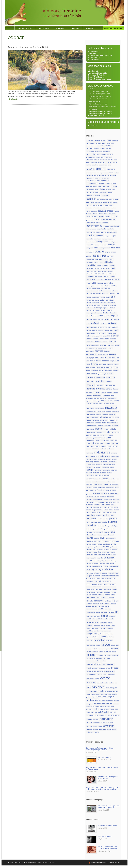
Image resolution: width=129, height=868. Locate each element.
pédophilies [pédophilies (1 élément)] (104, 561)
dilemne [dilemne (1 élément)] (106, 277)
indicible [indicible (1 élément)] (109, 412)
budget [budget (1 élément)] (115, 203)
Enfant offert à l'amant (95, 77)
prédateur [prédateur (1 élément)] (100, 549)
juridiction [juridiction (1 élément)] (89, 438)
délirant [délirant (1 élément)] (103, 297)
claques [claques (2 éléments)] (101, 216)
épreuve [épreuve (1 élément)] (96, 729)
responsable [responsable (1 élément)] (112, 584)
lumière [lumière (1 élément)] (108, 443)
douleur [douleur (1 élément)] (102, 286)
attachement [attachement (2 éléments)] (91, 181)
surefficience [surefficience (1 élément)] (96, 628)
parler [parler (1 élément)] (88, 522)
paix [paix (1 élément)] (115, 512)
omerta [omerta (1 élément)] (94, 512)
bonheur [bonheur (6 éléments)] (91, 199)
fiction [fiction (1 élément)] (97, 358)
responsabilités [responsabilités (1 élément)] (103, 584)
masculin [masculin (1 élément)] (97, 462)
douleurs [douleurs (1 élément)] (108, 286)
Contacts (90, 28)
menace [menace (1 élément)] (89, 467)
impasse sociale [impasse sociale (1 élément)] (109, 403)
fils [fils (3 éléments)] (110, 358)
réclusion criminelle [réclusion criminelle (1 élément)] (98, 595)
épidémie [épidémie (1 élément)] (89, 729)
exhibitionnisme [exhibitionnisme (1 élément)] (104, 339)
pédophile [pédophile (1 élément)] (100, 558)
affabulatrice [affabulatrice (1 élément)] (104, 149)
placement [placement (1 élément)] (111, 535)
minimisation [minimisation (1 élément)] (106, 470)
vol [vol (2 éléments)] (96, 712)
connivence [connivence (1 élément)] (98, 239)
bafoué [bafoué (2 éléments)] (114, 186)
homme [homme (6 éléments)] (91, 385)
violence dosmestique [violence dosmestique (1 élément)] (93, 694)
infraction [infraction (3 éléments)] (104, 417)
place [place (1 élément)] (105, 535)
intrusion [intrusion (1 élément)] (106, 429)
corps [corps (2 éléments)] (96, 248)
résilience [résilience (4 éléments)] (99, 601)
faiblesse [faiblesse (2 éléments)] (98, 342)
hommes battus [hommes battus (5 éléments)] (104, 389)
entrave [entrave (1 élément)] (107, 330)
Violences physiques (100, 48)
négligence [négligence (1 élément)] (104, 507)
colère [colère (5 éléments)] (97, 220)
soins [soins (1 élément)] (94, 619)
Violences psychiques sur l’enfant (100, 111)
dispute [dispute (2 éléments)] (112, 276)
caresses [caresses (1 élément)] (107, 208)
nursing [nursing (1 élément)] (113, 505)
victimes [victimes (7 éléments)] (91, 682)
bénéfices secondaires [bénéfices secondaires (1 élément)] (107, 205)
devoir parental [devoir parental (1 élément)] (102, 271)
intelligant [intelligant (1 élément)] (100, 426)
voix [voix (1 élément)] (92, 712)
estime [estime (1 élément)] (88, 336)
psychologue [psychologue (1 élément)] (106, 552)
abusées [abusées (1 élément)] (98, 143)
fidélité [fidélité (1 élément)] (102, 358)
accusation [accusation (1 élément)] (90, 146)
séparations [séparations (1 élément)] (110, 640)
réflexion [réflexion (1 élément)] (107, 595)
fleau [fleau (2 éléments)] (114, 358)
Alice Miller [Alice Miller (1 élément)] (109, 157)
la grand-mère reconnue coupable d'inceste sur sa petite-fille (102, 769)
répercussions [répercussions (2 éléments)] (102, 597)
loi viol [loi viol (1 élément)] (97, 443)
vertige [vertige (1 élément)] (97, 679)
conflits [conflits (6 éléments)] (90, 236)
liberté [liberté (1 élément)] (112, 440)
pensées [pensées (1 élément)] (112, 529)
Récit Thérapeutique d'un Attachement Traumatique (108, 848)
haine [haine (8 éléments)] (90, 377)
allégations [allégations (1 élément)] (94, 162)
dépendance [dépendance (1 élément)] (110, 300)
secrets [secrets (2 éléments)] (95, 606)
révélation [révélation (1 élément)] (108, 601)
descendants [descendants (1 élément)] (90, 269)
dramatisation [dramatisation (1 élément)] (96, 288)
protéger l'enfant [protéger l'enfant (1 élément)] (91, 549)
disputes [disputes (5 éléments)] (91, 279)
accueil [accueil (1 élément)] (104, 143)
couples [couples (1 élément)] (108, 252)
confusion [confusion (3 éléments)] (100, 236)
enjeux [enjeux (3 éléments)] (115, 327)
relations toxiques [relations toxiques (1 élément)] (113, 573)
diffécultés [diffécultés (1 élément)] (105, 274)
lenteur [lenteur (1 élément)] (103, 440)
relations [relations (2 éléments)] (90, 573)
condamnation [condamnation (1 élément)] (91, 232)
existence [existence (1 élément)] (113, 339)
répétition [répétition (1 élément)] (111, 598)
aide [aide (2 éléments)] (98, 157)
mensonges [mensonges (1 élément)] (105, 467)
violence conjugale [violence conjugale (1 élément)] (111, 688)
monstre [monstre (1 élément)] (110, 473)
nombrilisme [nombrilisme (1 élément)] (90, 502)
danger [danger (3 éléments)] (112, 265)
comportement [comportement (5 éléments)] (94, 226)
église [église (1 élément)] (100, 726)
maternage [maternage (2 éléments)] (91, 464)
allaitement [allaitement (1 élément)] (90, 160)
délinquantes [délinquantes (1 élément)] (96, 297)
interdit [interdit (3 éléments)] (115, 425)
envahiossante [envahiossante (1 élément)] (91, 333)
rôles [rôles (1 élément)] (118, 601)
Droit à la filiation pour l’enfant (100, 91)
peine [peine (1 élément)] (101, 529)
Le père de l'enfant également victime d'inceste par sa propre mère (100, 749)
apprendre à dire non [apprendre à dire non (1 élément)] (100, 175)
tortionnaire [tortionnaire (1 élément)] (108, 652)
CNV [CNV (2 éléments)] (113, 216)
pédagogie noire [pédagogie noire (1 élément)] (111, 555)
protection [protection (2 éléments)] (105, 547)
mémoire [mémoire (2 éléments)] (111, 497)
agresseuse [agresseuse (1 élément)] (107, 151)
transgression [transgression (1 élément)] (91, 658)
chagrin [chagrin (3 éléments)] (110, 211)
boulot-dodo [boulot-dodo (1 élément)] (98, 203)
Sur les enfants (93, 51)
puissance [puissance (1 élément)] (90, 555)
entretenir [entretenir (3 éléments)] (114, 330)
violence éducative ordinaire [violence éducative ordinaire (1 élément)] (101, 706)
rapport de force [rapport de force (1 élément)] (97, 566)
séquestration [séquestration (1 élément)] (91, 645)
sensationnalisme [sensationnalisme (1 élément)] (92, 609)
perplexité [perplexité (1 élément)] (89, 532)
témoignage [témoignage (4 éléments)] (109, 671)
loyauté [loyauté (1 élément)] (102, 443)
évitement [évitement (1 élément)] (89, 732)
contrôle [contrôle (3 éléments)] (112, 245)
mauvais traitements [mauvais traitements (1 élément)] (109, 464)
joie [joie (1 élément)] (98, 435)
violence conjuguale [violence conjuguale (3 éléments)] (95, 691)
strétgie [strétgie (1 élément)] (108, 626)
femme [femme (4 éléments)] (111, 345)
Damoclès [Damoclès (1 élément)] (105, 266)
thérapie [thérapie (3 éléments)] (115, 649)
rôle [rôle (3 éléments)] (114, 601)
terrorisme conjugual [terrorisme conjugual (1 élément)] (104, 649)
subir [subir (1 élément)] (113, 626)
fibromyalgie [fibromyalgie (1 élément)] (90, 358)
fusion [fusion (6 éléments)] (94, 364)
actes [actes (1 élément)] (96, 146)
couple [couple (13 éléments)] (99, 251)
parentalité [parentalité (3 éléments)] (91, 519)
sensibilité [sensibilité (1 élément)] (101, 609)
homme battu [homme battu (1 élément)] (100, 385)
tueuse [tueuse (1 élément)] (89, 671)
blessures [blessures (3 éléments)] (105, 195)
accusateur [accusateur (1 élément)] (111, 143)
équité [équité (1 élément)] (109, 729)
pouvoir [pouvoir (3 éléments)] (90, 541)
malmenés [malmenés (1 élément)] (90, 453)
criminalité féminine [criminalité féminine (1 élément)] (92, 259)
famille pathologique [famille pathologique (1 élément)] (93, 345)
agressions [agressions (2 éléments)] (101, 154)
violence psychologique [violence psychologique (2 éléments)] (105, 697)
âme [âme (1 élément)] (113, 715)
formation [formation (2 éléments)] (105, 361)
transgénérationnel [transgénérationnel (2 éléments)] (103, 658)
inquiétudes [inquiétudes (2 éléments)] (113, 420)
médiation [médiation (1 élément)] (103, 497)
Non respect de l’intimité (96, 75)
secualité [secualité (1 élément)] (101, 606)
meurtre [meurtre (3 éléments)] (90, 470)
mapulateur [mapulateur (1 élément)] (101, 459)
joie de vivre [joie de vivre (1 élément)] (104, 435)
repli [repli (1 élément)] (114, 578)
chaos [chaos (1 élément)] (105, 214)
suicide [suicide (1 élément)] (89, 628)
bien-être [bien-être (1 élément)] (110, 192)
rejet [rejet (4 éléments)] (101, 569)
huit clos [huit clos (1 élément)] (115, 393)
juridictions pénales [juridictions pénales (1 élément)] (99, 438)
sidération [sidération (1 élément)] (97, 616)
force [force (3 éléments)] (98, 361)
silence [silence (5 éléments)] (104, 616)
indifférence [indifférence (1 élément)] (116, 412)
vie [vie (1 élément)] (116, 683)
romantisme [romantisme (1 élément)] (100, 592)
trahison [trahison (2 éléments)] (100, 655)
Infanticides (92, 53)
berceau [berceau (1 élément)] (89, 192)
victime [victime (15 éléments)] (105, 678)
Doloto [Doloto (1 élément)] (88, 283)
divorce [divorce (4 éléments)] (116, 280)
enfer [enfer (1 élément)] (109, 327)
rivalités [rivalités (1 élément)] (114, 589)
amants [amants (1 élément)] (115, 162)
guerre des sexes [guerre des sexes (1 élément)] (92, 374)
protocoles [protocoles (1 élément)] (113, 547)
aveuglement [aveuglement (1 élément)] (106, 186)
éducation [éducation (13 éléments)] (106, 719)
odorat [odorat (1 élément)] (111, 510)
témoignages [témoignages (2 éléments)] (91, 674)
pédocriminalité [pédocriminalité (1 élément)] (91, 558)
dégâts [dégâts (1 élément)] (89, 297)
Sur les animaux (93, 59)
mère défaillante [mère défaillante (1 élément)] (106, 482)
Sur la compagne (94, 57)
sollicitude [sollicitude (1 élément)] (99, 619)
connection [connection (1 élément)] (90, 239)
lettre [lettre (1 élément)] (107, 440)
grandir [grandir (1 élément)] (101, 370)
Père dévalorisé (94, 101)
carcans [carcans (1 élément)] (101, 208)
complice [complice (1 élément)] (99, 223)
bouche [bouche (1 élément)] (111, 199)
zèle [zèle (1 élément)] (106, 715)
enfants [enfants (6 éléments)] (112, 323)
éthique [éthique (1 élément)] (114, 729)
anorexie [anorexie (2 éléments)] (110, 173)
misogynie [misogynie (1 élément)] (103, 473)
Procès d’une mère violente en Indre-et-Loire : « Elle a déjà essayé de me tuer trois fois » (103, 788)
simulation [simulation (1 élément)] (112, 616)
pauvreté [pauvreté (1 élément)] (96, 529)
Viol (89, 69)
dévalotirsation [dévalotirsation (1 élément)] (107, 310)
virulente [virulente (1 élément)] (107, 709)
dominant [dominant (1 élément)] (100, 283)
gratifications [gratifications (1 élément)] (108, 370)
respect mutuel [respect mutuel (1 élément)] (107, 581)
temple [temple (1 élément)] (89, 649)
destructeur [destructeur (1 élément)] (99, 269)
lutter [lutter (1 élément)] (117, 443)
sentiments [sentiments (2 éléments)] (91, 612)
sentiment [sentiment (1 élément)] (108, 609)
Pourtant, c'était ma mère (108, 826)
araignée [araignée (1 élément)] (98, 178)
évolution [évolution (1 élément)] (96, 732)
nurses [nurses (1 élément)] (108, 505)
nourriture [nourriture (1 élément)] (97, 505)
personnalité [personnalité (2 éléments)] (98, 532)
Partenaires (75, 28)
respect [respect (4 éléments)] (97, 581)
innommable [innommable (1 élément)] (104, 420)
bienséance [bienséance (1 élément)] (90, 195)
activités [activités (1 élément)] (101, 146)
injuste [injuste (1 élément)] (117, 417)
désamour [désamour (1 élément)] (113, 305)
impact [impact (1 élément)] (101, 403)
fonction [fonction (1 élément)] (93, 361)
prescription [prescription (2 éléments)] (106, 541)
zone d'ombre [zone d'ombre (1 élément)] (100, 715)
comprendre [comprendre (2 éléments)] (91, 229)
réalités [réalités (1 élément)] (89, 595)
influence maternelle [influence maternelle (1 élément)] (93, 417)
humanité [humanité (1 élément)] (89, 396)
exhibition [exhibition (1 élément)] (96, 339)
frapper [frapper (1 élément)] (112, 361)
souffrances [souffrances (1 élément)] (103, 623)
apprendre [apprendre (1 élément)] (90, 175)
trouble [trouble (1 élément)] (108, 668)
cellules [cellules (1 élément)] (113, 208)
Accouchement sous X (96, 115)
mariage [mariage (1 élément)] (108, 459)
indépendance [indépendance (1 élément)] (91, 414)
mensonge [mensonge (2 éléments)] (97, 467)
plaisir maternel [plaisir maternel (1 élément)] (111, 538)
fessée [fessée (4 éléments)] (112, 354)
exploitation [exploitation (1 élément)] (90, 342)
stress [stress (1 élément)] (103, 626)
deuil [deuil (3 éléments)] (113, 268)
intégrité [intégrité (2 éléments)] (113, 429)
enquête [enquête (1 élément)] (101, 330)
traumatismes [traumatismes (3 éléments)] (109, 664)
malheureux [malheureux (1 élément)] (111, 449)
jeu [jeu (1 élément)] (116, 432)
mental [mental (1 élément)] (112, 467)
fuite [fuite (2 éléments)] (117, 361)
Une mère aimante (105, 836)
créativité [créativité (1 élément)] (97, 262)
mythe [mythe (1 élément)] (99, 479)
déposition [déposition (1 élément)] (90, 305)
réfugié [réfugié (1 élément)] (113, 595)
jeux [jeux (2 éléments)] (94, 435)
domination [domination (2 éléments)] (108, 283)
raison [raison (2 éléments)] (89, 566)
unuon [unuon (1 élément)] (105, 674)
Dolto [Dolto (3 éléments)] (94, 283)
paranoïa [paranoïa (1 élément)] (99, 515)
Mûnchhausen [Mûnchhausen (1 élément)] (108, 500)
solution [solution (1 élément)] (106, 619)
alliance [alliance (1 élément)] (97, 160)
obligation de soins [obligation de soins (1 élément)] (98, 510)
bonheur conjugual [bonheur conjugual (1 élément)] (102, 199)
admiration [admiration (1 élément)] (90, 149)
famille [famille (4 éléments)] (112, 342)
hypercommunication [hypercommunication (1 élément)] (100, 398)
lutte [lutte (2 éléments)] (113, 443)
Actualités (60, 28)
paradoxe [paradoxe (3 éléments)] (91, 515)
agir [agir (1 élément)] (110, 149)
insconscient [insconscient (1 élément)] (90, 423)
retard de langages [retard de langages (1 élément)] (97, 589)
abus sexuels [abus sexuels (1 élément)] (90, 143)
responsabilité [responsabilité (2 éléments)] (92, 584)
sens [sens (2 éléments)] (107, 606)
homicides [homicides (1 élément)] (108, 382)
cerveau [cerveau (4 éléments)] (102, 211)
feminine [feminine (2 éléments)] (103, 345)
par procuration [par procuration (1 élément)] (103, 522)
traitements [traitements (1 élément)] (107, 655)
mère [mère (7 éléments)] (106, 478)
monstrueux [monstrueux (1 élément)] (90, 475)
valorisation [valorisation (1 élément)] (111, 674)
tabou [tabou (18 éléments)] (106, 644)
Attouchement (93, 71)
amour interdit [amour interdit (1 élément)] (111, 169)
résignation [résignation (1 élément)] (90, 601)
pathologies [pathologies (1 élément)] (114, 526)
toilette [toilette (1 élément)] (101, 652)
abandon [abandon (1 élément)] (104, 141)
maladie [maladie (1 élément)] (109, 446)
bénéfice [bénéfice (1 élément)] (89, 205)
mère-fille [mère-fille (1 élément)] (112, 479)
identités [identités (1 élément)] (110, 401)
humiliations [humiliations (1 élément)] (106, 396)
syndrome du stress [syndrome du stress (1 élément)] (92, 637)
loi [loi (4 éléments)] (93, 443)
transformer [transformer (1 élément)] (115, 655)
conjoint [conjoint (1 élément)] (113, 236)
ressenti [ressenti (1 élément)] (89, 587)
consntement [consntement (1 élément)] (90, 242)
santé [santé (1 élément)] (102, 604)
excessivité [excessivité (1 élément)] (106, 336)
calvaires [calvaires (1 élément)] (89, 208)
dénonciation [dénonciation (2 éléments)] (100, 300)
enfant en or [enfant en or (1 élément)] (104, 324)
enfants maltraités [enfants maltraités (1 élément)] (92, 327)
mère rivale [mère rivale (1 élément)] (101, 487)
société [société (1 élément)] (89, 619)
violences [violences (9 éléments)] (92, 700)
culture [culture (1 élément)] (99, 266)
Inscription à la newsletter (113, 28)
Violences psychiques (100, 86)
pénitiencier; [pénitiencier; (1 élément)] (112, 561)
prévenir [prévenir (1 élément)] (89, 552)
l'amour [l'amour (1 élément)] (97, 440)
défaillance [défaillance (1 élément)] (105, 293)
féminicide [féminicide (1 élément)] (110, 364)
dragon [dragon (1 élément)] (89, 288)
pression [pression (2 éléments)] (115, 541)
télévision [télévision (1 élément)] (100, 671)
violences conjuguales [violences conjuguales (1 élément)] (106, 701)
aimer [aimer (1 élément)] (103, 157)
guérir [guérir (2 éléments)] (100, 374)
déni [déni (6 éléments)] (113, 297)
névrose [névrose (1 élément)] (110, 507)
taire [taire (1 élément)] (117, 645)
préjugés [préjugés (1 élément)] (115, 549)
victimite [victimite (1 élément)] (112, 683)
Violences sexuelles (99, 66)
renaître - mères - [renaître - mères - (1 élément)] (106, 578)
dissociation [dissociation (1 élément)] (100, 280)
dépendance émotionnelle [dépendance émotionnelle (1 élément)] (108, 303)
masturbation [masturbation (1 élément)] (112, 462)
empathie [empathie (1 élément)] (107, 316)
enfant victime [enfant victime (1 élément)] (103, 327)
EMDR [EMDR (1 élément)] (101, 316)
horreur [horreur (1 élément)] (109, 393)
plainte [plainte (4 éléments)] (90, 538)
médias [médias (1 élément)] (97, 497)
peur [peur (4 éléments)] (113, 532)
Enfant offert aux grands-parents (99, 79)
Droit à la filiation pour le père (99, 94)
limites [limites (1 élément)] (88, 443)
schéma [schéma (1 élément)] (107, 604)
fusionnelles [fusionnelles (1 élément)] (102, 364)
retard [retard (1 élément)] (88, 589)
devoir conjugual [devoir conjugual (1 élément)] (91, 271)
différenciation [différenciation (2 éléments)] (92, 276)
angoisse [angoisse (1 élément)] (103, 173)
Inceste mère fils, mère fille (97, 73)
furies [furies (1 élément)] (88, 364)
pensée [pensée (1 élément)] (107, 529)
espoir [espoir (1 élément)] (115, 333)
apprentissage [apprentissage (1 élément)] (112, 175)
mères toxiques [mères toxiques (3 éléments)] (102, 490)
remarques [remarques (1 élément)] (97, 576)
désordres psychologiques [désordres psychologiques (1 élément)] (100, 308)
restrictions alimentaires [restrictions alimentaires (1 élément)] (109, 587)
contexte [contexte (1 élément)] (104, 245)
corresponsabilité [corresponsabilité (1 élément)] (105, 248)
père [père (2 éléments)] (96, 555)
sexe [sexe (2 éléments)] (98, 612)
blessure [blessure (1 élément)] (97, 195)
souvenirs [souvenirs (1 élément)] (97, 626)
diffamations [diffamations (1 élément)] (90, 274)
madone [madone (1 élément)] (97, 446)
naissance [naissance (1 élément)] (116, 500)
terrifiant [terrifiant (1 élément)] (94, 649)
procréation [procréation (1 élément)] (106, 544)
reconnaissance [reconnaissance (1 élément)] (114, 566)
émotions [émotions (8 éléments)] (109, 726)
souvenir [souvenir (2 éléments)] (90, 626)
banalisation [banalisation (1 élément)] (90, 189)
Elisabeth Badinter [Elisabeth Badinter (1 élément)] (92, 316)
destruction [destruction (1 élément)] (107, 269)
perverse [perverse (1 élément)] (107, 532)
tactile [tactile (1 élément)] (113, 645)
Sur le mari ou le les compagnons (100, 55)
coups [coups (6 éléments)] (96, 256)
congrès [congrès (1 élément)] (108, 236)
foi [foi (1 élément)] (118, 358)
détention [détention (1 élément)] (112, 308)
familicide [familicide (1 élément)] (105, 342)
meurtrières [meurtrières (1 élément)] (98, 470)
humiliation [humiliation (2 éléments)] (97, 396)
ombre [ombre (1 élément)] (88, 512)
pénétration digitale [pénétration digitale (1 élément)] (92, 563)
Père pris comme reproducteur (100, 96)
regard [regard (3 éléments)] (94, 570)
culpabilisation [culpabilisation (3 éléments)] (107, 262)
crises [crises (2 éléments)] (111, 259)
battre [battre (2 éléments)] (103, 189)
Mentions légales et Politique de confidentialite (22, 862)
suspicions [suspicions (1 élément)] (90, 631)
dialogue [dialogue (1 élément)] (110, 271)
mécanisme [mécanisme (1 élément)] (90, 497)
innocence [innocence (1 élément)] (96, 420)
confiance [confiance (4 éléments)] (112, 232)
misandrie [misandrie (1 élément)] (96, 473)
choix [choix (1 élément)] (88, 216)
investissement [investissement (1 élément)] (91, 432)
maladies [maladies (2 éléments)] (96, 449)
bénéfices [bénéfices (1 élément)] (96, 205)
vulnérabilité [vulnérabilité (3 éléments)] (103, 712)
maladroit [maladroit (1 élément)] (103, 449)
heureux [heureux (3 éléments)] (90, 381)
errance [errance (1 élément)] (104, 333)
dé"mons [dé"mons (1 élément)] (115, 291)
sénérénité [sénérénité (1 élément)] (90, 640)
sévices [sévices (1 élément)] (98, 645)
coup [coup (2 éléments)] (113, 248)
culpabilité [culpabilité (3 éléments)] (91, 265)
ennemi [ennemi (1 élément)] (89, 330)
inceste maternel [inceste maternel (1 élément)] (91, 412)
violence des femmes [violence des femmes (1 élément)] (111, 691)
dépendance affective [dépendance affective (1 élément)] (93, 303)
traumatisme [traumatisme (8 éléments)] (94, 664)
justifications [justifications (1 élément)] (90, 440)
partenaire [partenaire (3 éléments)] (113, 522)
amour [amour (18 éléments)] (101, 169)
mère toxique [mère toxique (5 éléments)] (100, 494)
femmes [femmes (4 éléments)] (99, 351)
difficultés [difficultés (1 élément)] (98, 274)
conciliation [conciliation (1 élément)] (111, 229)
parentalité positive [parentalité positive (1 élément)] (103, 519)
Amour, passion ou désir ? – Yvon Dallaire (29, 47)
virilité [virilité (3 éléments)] (96, 709)
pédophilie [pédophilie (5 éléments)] (109, 558)
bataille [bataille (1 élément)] (97, 189)
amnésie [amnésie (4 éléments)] (91, 169)
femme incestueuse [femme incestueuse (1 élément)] (101, 348)
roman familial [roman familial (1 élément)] (91, 592)
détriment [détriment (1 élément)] (89, 310)
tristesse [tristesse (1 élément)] (95, 668)
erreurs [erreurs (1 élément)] (110, 333)
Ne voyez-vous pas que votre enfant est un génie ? (109, 807)
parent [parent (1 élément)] (112, 515)
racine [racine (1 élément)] (112, 563)
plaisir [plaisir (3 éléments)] (103, 538)
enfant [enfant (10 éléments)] (95, 323)
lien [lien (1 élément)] (116, 440)
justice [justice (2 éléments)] (109, 438)
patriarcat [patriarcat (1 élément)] (89, 529)
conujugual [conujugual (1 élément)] (90, 248)
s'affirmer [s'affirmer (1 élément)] (89, 604)
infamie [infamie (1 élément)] (98, 414)
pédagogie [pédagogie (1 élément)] (102, 555)
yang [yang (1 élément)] (111, 712)
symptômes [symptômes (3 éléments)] (92, 634)
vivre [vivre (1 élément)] (117, 709)
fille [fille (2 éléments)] (106, 358)
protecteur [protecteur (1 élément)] (97, 547)
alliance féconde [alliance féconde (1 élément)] (105, 160)
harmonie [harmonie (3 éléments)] (111, 378)
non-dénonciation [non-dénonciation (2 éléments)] (102, 502)
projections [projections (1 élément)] (90, 547)
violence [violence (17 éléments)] (99, 687)
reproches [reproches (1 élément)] (90, 581)
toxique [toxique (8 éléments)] (91, 655)
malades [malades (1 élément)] (103, 446)
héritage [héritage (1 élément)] (97, 401)
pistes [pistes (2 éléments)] (100, 535)
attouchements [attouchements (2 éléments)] (92, 184)
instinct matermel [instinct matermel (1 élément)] (112, 423)
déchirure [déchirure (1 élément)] (89, 293)
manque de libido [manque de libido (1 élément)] (92, 459)
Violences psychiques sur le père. (100, 113)
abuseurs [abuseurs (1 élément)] (115, 141)
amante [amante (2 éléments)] (108, 162)
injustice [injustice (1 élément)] (89, 420)
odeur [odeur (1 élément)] (106, 510)
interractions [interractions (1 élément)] (90, 429)
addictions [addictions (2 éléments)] (109, 146)
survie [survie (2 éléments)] (103, 628)
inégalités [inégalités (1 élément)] (99, 432)
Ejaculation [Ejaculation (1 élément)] (113, 313)
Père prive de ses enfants (98, 99)
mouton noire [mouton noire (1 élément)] (106, 475)
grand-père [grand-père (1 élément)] (95, 370)
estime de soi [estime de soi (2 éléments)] (97, 336)
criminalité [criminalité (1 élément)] (110, 256)
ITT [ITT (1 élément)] (105, 432)
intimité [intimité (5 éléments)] (99, 429)
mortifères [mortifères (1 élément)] (98, 475)
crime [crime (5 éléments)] (103, 256)
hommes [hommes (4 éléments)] (91, 389)
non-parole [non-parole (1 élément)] (113, 502)
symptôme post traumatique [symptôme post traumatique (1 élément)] (102, 631)
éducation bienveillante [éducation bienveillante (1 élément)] (93, 723)
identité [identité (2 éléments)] (104, 401)
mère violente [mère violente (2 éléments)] (113, 494)
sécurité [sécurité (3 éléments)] (103, 637)
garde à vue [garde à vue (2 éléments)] (101, 367)
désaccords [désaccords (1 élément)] (105, 305)
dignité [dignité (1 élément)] (100, 277)
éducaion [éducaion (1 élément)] (96, 719)
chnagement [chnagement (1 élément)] (112, 214)
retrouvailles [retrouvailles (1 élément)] (107, 589)
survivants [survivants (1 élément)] (109, 628)
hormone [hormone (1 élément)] (103, 393)
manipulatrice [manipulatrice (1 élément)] (115, 457)
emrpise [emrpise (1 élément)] (100, 320)
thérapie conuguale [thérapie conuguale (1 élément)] (92, 652)
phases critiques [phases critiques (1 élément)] (91, 535)
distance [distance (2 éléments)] (108, 280)
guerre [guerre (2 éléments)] (116, 370)
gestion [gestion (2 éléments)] (109, 367)
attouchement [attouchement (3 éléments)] (103, 181)
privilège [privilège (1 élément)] (99, 544)
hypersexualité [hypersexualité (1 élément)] (112, 398)
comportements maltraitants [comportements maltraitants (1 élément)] (111, 226)
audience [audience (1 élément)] (102, 184)
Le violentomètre (104, 757)
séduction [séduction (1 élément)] (110, 637)
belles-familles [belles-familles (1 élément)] (110, 189)
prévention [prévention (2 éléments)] (97, 552)
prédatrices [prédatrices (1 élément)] (108, 549)
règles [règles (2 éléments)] (113, 592)
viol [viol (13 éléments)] (89, 687)
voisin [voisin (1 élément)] (88, 712)
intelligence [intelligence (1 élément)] (108, 426)
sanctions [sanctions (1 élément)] (96, 604)
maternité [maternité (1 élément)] (99, 464)
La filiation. (92, 89)
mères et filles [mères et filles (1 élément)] (110, 487)
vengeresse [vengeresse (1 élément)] (90, 679)
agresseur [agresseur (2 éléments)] (90, 151)
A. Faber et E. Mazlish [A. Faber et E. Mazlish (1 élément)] (93, 141)
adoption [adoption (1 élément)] (97, 149)
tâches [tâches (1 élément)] (94, 671)
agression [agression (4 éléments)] (91, 154)
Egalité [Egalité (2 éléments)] (106, 313)
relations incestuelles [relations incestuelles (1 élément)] (100, 573)
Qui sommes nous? (25, 28)
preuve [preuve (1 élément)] (89, 544)
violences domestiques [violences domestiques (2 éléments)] (103, 704)
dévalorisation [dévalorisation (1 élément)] (98, 310)
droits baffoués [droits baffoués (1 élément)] (106, 288)
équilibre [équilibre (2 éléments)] (103, 729)
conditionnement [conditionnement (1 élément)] (101, 232)
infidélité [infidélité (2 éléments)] (112, 414)
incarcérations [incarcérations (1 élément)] (100, 408)
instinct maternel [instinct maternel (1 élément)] (91, 426)
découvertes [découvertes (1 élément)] (97, 293)
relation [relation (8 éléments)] (108, 569)
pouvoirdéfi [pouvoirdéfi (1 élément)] (98, 541)
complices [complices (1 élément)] (105, 223)
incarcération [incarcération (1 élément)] (90, 408)
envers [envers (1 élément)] (99, 333)
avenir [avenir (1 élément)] (100, 186)
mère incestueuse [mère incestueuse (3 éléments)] (101, 485)
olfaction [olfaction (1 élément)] (117, 510)
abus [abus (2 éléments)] (109, 141)
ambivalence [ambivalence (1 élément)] (103, 165)
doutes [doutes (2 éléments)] (114, 286)
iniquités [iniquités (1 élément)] (111, 417)
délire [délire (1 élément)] (108, 297)
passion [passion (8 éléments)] (91, 525)
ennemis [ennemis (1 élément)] (95, 330)
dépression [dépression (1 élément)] (97, 305)
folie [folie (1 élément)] (88, 361)
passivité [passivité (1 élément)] (100, 526)
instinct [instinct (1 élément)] (104, 423)
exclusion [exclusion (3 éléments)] (115, 336)
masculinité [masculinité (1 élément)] (104, 462)
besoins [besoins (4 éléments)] (103, 192)
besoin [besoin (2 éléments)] (95, 192)
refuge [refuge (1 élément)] (88, 570)
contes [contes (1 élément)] (99, 245)
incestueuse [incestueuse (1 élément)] (101, 412)
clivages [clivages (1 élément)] (107, 216)
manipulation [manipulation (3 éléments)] (104, 456)
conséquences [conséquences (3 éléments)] (102, 242)
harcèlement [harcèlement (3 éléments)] (100, 378)
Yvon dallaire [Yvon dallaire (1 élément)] (90, 715)
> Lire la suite (13, 99)
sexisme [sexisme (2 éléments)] (104, 612)
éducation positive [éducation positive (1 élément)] (92, 726)
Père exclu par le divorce (98, 104)
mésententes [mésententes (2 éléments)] (98, 499)
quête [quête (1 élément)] (108, 563)
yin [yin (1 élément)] (115, 712)
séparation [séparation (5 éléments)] (100, 640)
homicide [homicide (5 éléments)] (100, 381)
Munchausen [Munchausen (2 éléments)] (91, 479)
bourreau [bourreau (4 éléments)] (108, 202)
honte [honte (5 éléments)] (97, 392)
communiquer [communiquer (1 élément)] (91, 223)
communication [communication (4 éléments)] (109, 220)
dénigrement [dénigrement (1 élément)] (90, 300)
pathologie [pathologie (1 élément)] (107, 526)
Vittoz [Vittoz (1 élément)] (112, 709)
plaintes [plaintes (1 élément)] (97, 538)
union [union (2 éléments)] (100, 674)
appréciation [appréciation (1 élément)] (90, 178)
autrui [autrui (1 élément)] (95, 186)
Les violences (44, 28)
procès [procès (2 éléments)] (113, 544)
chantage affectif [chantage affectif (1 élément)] (98, 214)
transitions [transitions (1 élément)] (103, 661)
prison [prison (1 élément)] (94, 544)
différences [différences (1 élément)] (112, 274)
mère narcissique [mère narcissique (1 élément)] (92, 487)
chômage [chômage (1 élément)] (94, 216)
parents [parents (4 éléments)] (113, 519)
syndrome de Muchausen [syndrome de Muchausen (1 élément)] (105, 634)
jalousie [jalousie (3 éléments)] (110, 432)
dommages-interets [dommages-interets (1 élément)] (92, 286)
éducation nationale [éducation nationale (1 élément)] (107, 723)
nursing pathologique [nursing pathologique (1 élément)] (93, 507)
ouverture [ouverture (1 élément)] (109, 512)
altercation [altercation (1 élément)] (101, 162)
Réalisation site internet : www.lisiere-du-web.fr (106, 863)
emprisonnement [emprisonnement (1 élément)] (92, 320)
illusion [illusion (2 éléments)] (116, 401)
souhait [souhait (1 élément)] (110, 623)
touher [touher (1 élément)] (114, 652)
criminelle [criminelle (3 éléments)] (103, 259)
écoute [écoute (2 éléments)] (89, 719)
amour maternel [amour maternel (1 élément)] (91, 173)
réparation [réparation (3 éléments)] (91, 597)
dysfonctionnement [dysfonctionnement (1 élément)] (92, 291)
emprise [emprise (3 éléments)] (114, 316)
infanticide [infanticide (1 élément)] (105, 414)
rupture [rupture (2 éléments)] (107, 592)
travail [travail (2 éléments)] (89, 668)
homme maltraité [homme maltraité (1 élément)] (110, 385)
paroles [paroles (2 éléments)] (94, 522)
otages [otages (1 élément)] (99, 512)
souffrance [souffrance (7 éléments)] (93, 622)
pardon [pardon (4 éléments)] (106, 515)
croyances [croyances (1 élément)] (90, 262)
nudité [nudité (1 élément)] (103, 505)
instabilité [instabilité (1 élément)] (98, 423)
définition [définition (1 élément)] (112, 293)
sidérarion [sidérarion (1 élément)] (90, 616)
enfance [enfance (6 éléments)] (108, 319)
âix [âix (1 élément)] (109, 715)
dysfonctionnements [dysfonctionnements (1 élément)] (105, 291)
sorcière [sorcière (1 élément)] (112, 619)
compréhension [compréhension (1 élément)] (102, 229)
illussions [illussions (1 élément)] (95, 403)
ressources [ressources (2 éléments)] (97, 587)
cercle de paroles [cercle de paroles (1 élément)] (92, 211)
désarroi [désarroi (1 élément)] (89, 308)
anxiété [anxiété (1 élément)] (116, 173)
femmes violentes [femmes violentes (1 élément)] (103, 355)
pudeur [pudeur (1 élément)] (113, 552)
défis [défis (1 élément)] (118, 293)
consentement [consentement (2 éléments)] (108, 239)
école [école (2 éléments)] (117, 715)
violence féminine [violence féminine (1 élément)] (106, 694)
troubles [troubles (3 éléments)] (115, 668)
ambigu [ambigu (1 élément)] (89, 165)
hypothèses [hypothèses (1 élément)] (90, 401)
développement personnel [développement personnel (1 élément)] (94, 313)
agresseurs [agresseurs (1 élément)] (99, 151)
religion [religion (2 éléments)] (89, 576)
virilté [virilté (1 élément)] (101, 709)
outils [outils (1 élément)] (104, 512)
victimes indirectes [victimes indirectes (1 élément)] (103, 683)
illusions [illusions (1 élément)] (89, 403)
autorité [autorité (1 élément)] (108, 184)
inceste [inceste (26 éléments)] (111, 407)
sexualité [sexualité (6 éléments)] (113, 612)
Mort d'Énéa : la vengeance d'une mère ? (108, 778)
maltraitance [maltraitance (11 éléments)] (102, 452)
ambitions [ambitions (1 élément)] (95, 165)
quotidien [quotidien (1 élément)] (102, 563)
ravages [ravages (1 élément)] (106, 566)
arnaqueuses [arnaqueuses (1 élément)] (105, 178)
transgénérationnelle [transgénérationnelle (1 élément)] (93, 661)
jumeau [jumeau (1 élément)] (111, 435)
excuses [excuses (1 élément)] (89, 339)
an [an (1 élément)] (98, 173)
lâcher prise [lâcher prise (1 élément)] (90, 446)
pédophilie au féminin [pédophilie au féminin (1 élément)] (93, 561)
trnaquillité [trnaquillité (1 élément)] (102, 668)
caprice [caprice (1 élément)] (95, 208)
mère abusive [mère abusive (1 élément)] (96, 482)
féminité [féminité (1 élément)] (92, 367)
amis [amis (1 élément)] (109, 165)
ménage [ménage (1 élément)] (89, 500)
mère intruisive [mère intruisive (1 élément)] (114, 485)
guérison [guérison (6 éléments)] (108, 373)
